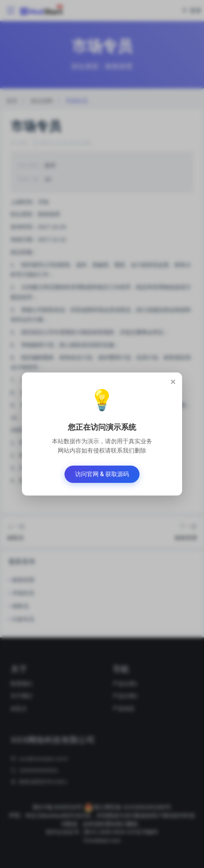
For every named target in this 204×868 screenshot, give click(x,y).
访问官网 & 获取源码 (102, 474)
